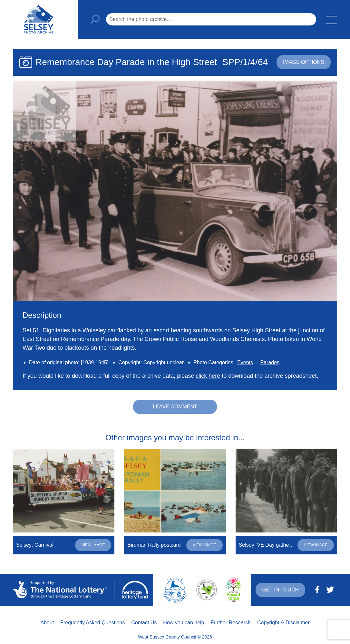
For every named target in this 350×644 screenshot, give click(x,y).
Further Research (231, 623)
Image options (304, 62)
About (47, 623)
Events (245, 362)
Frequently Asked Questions (92, 623)
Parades (270, 362)
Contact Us (144, 623)
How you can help (184, 623)
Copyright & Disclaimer (283, 623)
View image (93, 545)
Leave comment (175, 407)
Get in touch (280, 590)
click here (208, 376)
